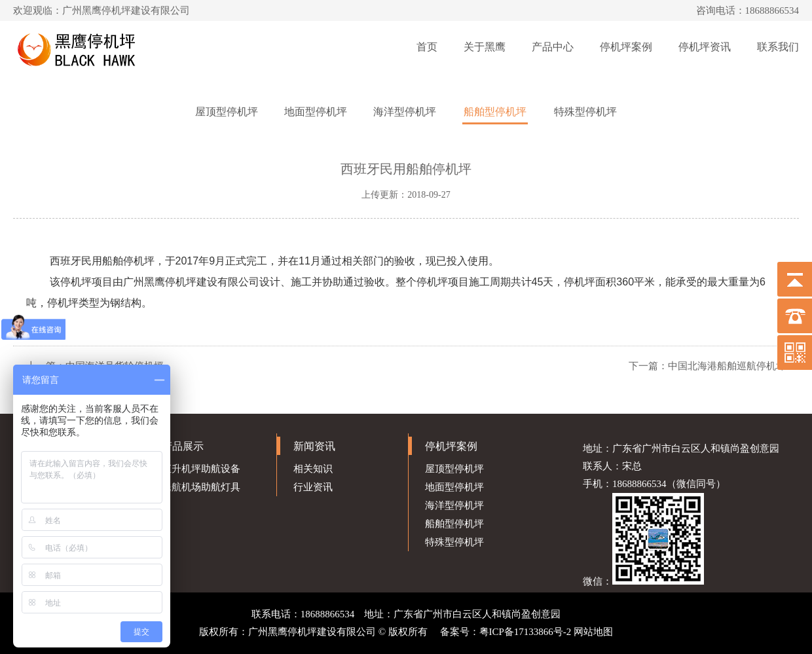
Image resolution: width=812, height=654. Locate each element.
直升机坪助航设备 (201, 469)
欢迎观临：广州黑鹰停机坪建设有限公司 (101, 10)
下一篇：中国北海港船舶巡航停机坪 (707, 366)
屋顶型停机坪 (227, 112)
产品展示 (183, 446)
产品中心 (553, 47)
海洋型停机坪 (405, 112)
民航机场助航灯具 (201, 487)
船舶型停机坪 (495, 112)
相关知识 (313, 469)
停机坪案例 (626, 47)
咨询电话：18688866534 (748, 10)
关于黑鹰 (485, 47)
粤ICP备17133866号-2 (526, 632)
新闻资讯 (314, 446)
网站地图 (593, 632)
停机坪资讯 (705, 47)
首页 (427, 47)
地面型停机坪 (316, 112)
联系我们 (778, 47)
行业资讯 (313, 487)
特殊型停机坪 (585, 112)
